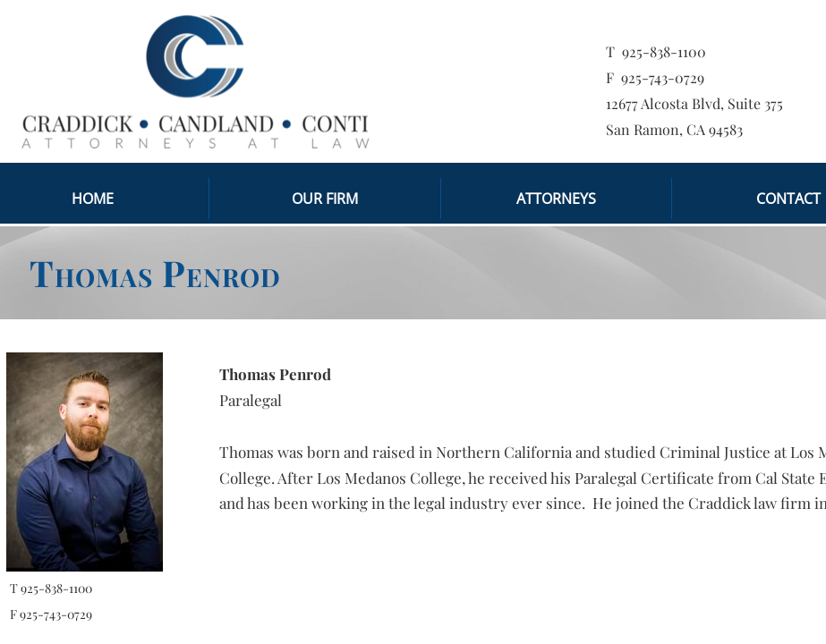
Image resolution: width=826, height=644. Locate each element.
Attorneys (556, 199)
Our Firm (325, 199)
